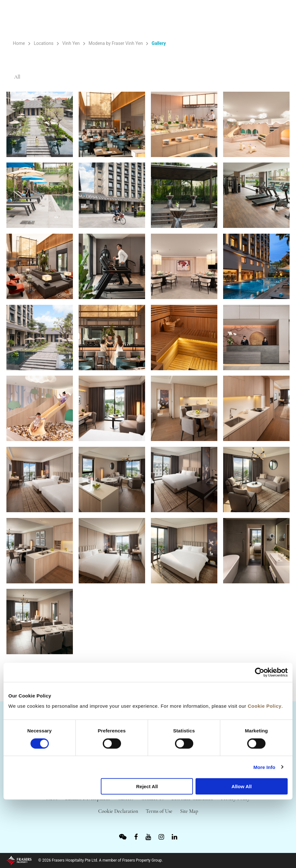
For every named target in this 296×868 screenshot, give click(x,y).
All (17, 77)
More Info (264, 767)
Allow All (242, 786)
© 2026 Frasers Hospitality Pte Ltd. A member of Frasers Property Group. (100, 860)
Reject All (147, 786)
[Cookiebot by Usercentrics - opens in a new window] (260, 672)
